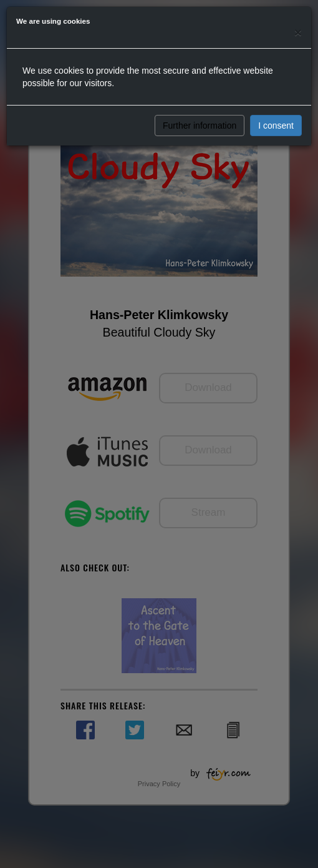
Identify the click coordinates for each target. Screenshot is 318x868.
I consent (276, 126)
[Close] (298, 32)
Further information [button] (200, 126)
